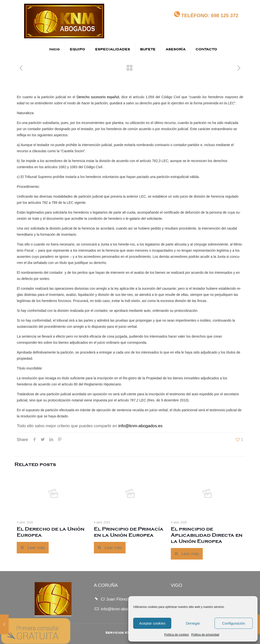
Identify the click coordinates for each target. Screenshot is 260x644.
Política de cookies (176, 635)
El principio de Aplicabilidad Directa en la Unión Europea (207, 535)
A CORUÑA (106, 585)
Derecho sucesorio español (98, 97)
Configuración (234, 623)
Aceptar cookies (152, 623)
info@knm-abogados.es (140, 426)
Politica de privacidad (205, 635)
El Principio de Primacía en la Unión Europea (129, 532)
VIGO (177, 585)
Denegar (193, 623)
